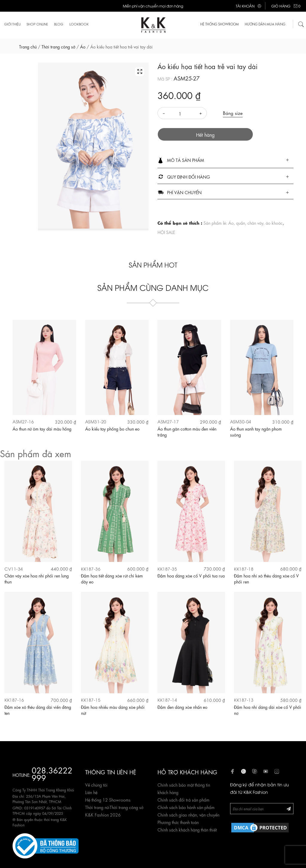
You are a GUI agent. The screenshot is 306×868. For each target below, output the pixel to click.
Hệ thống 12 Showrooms (108, 799)
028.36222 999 (52, 773)
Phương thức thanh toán (178, 822)
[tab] (225, 161)
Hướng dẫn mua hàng (265, 24)
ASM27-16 (23, 421)
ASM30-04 (241, 421)
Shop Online (37, 24)
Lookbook (79, 24)
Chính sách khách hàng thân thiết (187, 829)
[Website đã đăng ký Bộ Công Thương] (46, 845)
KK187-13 (244, 700)
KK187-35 (167, 569)
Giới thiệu (12, 24)
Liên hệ (91, 792)
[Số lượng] (182, 113)
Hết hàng (205, 134)
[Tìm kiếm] (301, 24)
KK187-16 (14, 700)
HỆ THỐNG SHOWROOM (219, 24)
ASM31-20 (96, 421)
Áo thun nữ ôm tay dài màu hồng (42, 428)
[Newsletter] (262, 809)
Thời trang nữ (97, 807)
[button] (225, 160)
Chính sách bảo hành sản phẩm (186, 807)
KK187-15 (91, 700)
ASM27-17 (168, 421)
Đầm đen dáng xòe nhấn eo (182, 707)
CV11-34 (14, 569)
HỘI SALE (166, 232)
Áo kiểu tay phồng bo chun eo (112, 428)
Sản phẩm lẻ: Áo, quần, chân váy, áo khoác (243, 223)
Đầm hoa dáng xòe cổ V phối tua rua (191, 575)
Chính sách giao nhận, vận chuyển (188, 814)
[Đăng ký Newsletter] (289, 808)
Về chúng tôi (96, 785)
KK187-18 (244, 569)
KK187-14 (167, 700)
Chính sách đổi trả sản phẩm (183, 799)
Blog (59, 24)
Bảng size (233, 113)
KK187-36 (91, 569)
